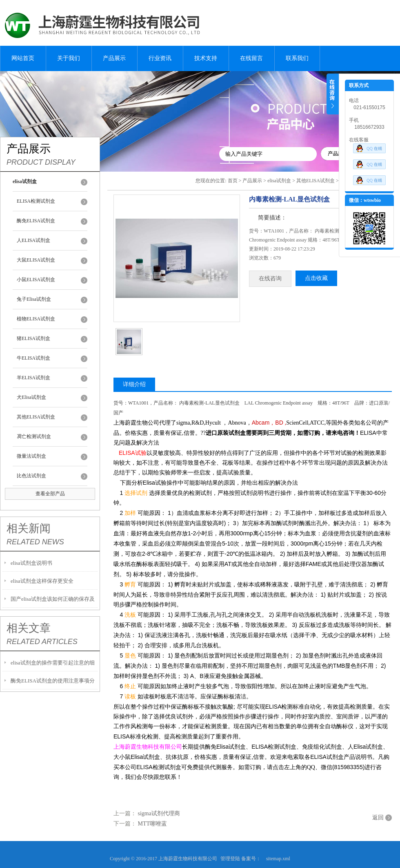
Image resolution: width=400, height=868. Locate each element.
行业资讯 (160, 58)
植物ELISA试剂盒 (36, 319)
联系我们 (297, 58)
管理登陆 (230, 859)
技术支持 (206, 58)
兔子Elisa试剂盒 (34, 299)
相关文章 (29, 628)
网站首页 (23, 58)
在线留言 (251, 58)
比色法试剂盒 (31, 476)
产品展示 (114, 58)
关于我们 (69, 58)
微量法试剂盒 (31, 456)
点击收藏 (316, 278)
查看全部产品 (50, 494)
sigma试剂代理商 (159, 813)
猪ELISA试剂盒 (33, 338)
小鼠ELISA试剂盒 (36, 280)
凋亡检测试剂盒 (34, 436)
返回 (378, 818)
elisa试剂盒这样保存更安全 (42, 581)
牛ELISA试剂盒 (33, 358)
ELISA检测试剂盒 (36, 201)
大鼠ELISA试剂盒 (36, 260)
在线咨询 (270, 279)
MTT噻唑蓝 (153, 824)
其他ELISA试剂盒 (36, 417)
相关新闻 (29, 528)
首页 (233, 181)
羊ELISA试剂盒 (33, 378)
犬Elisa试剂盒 (31, 397)
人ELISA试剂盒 (33, 240)
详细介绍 (134, 384)
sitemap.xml (278, 859)
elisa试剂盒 (279, 181)
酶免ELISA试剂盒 (36, 221)
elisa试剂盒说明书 (31, 563)
